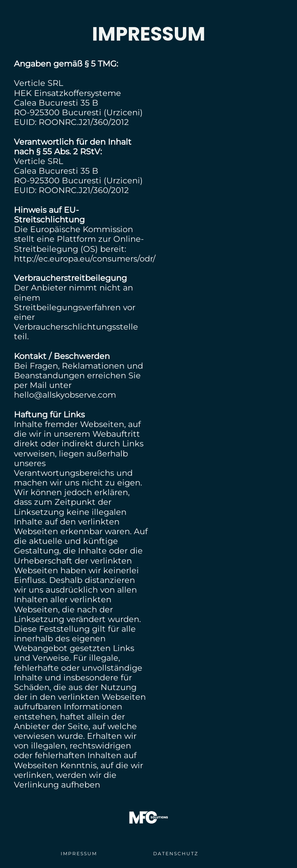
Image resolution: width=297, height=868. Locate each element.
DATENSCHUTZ (176, 853)
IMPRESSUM (79, 853)
